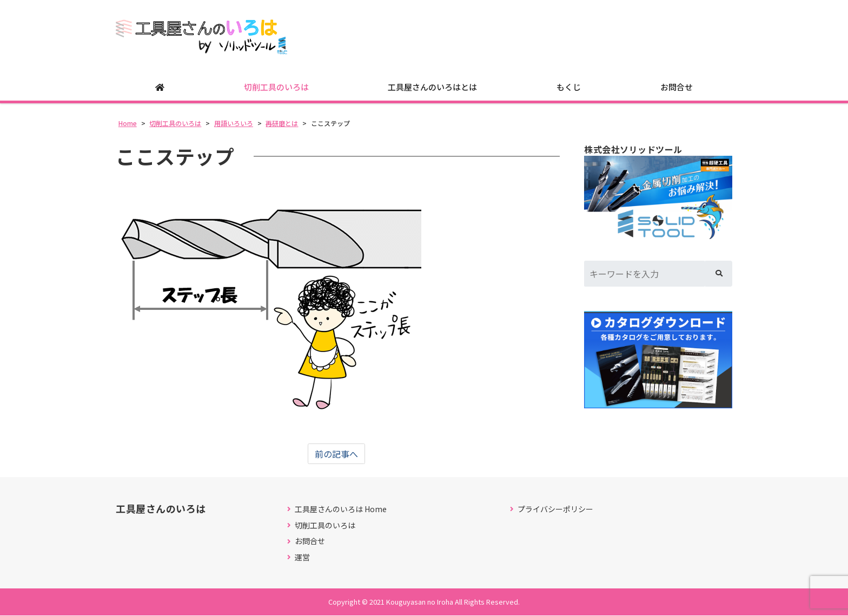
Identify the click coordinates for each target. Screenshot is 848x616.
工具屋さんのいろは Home (341, 509)
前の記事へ (336, 454)
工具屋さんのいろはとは (432, 87)
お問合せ (677, 87)
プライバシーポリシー (555, 509)
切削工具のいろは (276, 87)
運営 (302, 557)
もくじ (569, 87)
